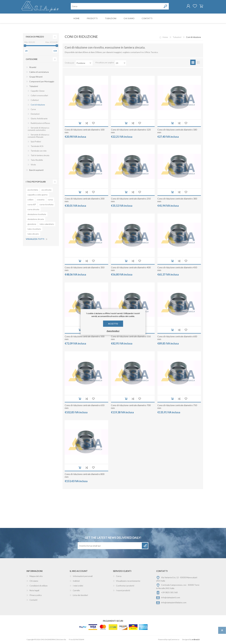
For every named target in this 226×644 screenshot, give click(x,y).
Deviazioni (35, 114)
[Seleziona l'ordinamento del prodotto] (84, 64)
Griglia (193, 63)
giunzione (32, 225)
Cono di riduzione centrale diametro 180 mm (177, 131)
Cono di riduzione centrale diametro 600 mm (177, 338)
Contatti (33, 600)
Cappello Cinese (38, 91)
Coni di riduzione (38, 105)
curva (50, 200)
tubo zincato (33, 234)
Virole (33, 165)
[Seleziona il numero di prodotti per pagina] (121, 64)
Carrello (200, 6)
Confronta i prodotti (125, 586)
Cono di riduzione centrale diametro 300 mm (177, 200)
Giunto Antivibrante (39, 119)
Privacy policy (36, 596)
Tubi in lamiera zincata (40, 156)
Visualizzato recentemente (128, 581)
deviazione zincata (36, 220)
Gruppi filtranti (36, 77)
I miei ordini (78, 586)
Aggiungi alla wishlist (93, 124)
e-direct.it (196, 640)
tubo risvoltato (34, 229)
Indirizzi (76, 581)
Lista (198, 63)
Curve (33, 110)
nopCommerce (173, 640)
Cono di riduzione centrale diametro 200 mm (85, 200)
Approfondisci (113, 331)
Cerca (119, 577)
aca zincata (46, 190)
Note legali (34, 591)
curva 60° (32, 205)
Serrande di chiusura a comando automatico (38, 129)
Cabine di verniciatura (39, 73)
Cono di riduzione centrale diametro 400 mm (131, 269)
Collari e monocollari (39, 96)
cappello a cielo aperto (38, 195)
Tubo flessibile (37, 161)
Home (165, 38)
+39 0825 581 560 (169, 593)
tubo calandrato (47, 225)
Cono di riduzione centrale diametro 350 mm (85, 269)
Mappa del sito (36, 577)
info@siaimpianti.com (171, 598)
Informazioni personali (83, 577)
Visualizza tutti (35, 240)
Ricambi (33, 68)
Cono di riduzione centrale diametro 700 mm (131, 407)
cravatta (41, 200)
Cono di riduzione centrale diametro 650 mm (85, 407)
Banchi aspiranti (36, 171)
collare (30, 200)
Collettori (35, 101)
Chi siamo (34, 581)
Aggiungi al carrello (80, 124)
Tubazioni (34, 87)
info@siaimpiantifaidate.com (174, 603)
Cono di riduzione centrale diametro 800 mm (85, 476)
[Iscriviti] (110, 546)
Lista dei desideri (80, 596)
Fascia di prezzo (35, 37)
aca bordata (33, 190)
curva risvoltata (46, 205)
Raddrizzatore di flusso (40, 124)
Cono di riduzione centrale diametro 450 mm (177, 269)
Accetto (113, 324)
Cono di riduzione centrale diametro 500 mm (85, 338)
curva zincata (33, 210)
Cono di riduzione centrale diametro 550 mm (131, 338)
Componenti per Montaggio (42, 82)
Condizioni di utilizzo (39, 586)
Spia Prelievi (36, 142)
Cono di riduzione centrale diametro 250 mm (131, 200)
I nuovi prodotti (123, 591)
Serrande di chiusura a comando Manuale (38, 136)
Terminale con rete (39, 151)
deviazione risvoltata (37, 215)
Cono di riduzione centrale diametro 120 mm (131, 131)
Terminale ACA (37, 147)
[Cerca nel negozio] (117, 7)
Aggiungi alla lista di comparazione (87, 124)
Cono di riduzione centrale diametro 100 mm (85, 131)
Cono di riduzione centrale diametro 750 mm (177, 407)
